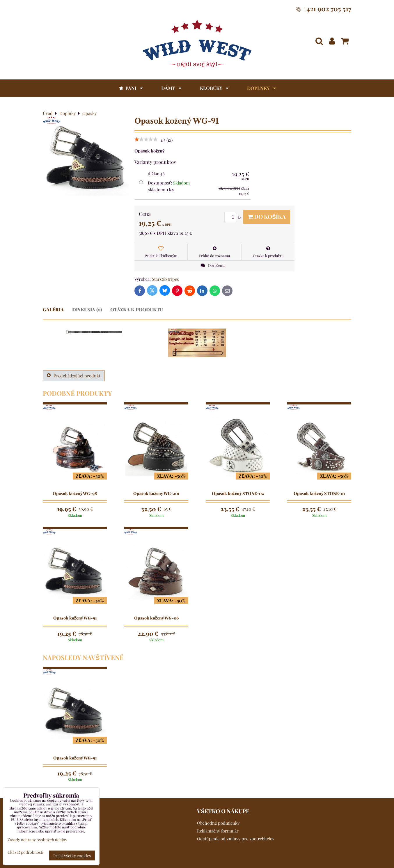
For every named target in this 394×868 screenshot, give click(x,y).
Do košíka (267, 216)
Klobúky (214, 88)
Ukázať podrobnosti (25, 852)
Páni (130, 88)
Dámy (171, 88)
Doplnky (261, 88)
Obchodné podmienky (218, 823)
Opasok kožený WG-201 (156, 494)
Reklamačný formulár (218, 831)
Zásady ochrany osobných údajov (37, 839)
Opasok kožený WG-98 (75, 494)
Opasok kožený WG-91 (75, 618)
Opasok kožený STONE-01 (319, 494)
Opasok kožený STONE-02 (238, 494)
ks (234, 217)
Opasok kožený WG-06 (156, 618)
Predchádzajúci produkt (74, 376)
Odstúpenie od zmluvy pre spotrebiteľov (236, 839)
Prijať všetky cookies (72, 855)
